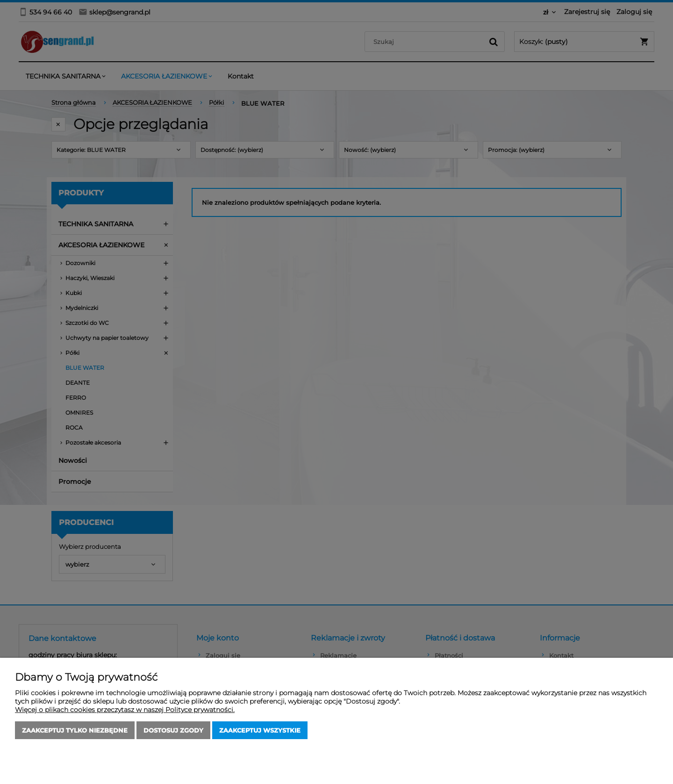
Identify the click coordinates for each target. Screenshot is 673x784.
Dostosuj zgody (173, 730)
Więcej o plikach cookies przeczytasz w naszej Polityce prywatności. (125, 710)
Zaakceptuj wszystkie (260, 730)
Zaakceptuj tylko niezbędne (75, 730)
